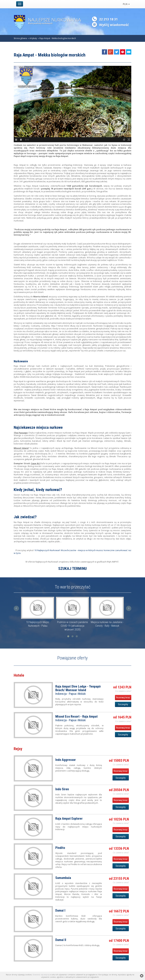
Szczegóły (123, 704)
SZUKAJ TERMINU (72, 569)
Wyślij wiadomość (114, 25)
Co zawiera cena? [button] (123, 691)
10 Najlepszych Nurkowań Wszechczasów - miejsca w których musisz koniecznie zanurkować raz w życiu (72, 552)
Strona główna (20, 38)
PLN (126, 4)
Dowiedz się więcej (41, 975)
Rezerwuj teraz (123, 698)
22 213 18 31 (108, 19)
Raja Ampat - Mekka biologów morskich (58, 38)
